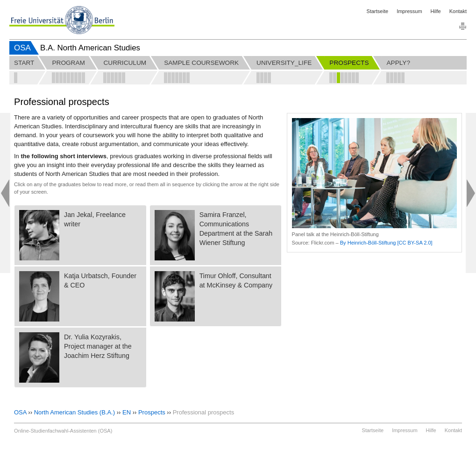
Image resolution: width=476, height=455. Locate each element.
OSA (22, 48)
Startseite (377, 11)
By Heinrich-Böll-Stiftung (368, 243)
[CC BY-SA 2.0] (415, 243)
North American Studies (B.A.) (75, 412)
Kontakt (458, 11)
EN (127, 412)
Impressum (409, 11)
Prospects (152, 412)
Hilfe (436, 11)
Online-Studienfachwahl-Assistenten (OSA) (63, 431)
